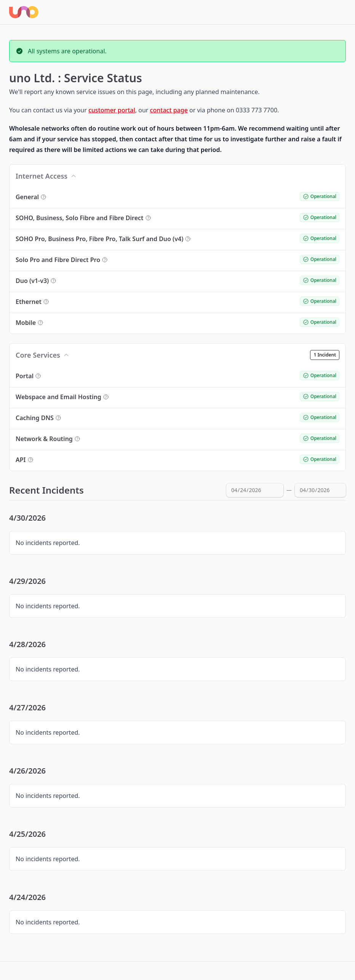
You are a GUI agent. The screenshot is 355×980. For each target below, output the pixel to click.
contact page (169, 110)
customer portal (112, 110)
